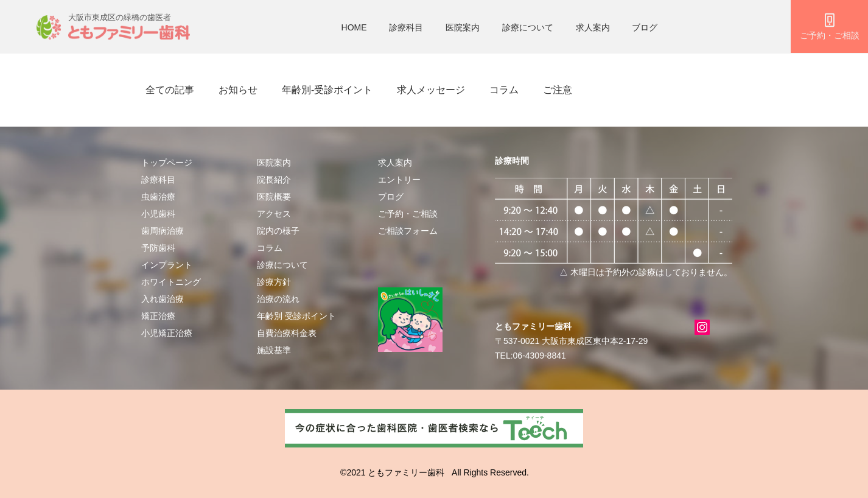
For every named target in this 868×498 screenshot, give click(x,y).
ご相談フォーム (408, 231)
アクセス (274, 214)
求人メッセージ (431, 90)
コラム (504, 90)
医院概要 (274, 197)
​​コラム (270, 248)
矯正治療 (158, 316)
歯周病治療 (163, 231)
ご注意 (558, 90)
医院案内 (463, 27)
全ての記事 (170, 90)
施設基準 (274, 350)
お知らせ (238, 90)
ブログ (645, 27)
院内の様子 (278, 231)
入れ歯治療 (163, 299)
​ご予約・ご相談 (408, 214)
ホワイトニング (171, 282)
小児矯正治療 (167, 333)
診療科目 (406, 27)
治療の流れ (278, 299)
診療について (528, 27)
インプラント (167, 265)
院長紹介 (274, 180)
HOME (354, 27)
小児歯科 (158, 214)
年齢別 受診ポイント (296, 316)
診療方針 (274, 282)
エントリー (399, 180)
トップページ (167, 163)
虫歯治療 (158, 197)
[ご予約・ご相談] (829, 26)
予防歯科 (158, 248)
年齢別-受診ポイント (327, 90)
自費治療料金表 (287, 333)
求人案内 (593, 27)
